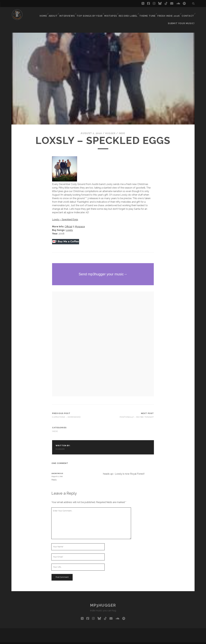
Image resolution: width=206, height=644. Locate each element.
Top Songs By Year (93, 12)
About (56, 12)
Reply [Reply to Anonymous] (54, 475)
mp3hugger (103, 600)
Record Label (130, 12)
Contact (188, 12)
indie (122, 128)
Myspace (80, 222)
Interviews (71, 12)
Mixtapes (113, 12)
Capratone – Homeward (66, 412)
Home (46, 12)
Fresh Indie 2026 (169, 12)
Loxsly (69, 225)
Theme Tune (149, 12)
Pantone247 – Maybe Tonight (137, 412)
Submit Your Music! (183, 16)
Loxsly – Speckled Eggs (65, 215)
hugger (110, 128)
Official (68, 222)
